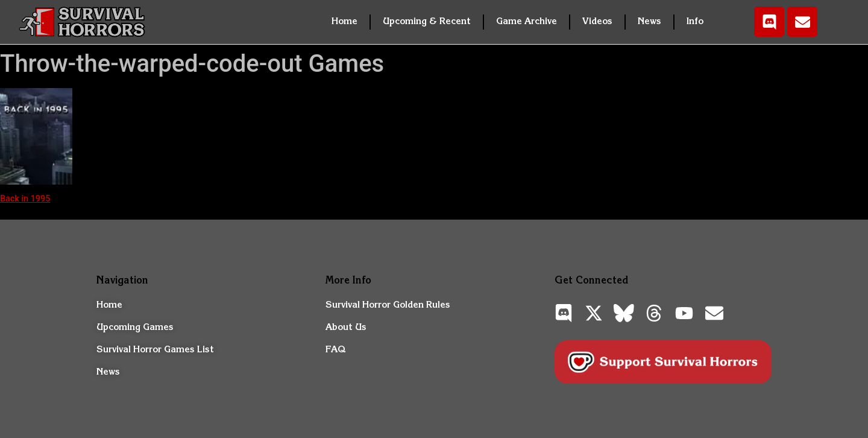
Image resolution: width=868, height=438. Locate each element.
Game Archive (527, 22)
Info (695, 22)
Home (344, 22)
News (649, 22)
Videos (597, 22)
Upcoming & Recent (427, 22)
